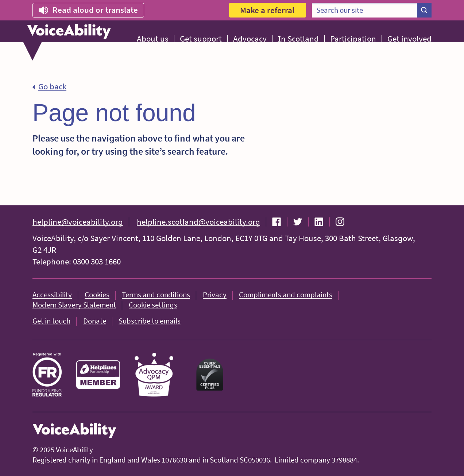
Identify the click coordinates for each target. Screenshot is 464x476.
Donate (95, 321)
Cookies (97, 295)
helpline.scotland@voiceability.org (198, 222)
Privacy (215, 295)
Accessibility (52, 295)
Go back (52, 86)
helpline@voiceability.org (78, 222)
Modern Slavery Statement (74, 305)
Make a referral (267, 10)
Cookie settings (153, 305)
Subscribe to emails (150, 321)
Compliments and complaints (286, 295)
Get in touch (51, 321)
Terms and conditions (156, 295)
